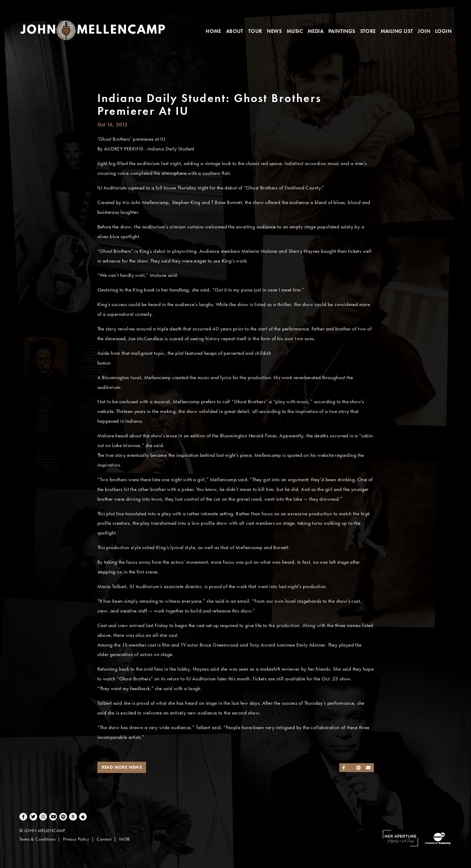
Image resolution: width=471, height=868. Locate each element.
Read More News (122, 767)
